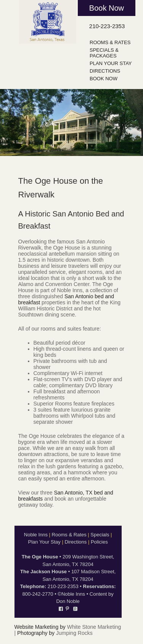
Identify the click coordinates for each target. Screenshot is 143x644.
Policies (99, 542)
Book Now (107, 8)
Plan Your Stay (111, 63)
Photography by (36, 633)
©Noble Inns (71, 594)
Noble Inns (36, 535)
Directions (105, 71)
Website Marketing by (40, 627)
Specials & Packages (104, 53)
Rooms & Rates (110, 42)
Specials (100, 535)
